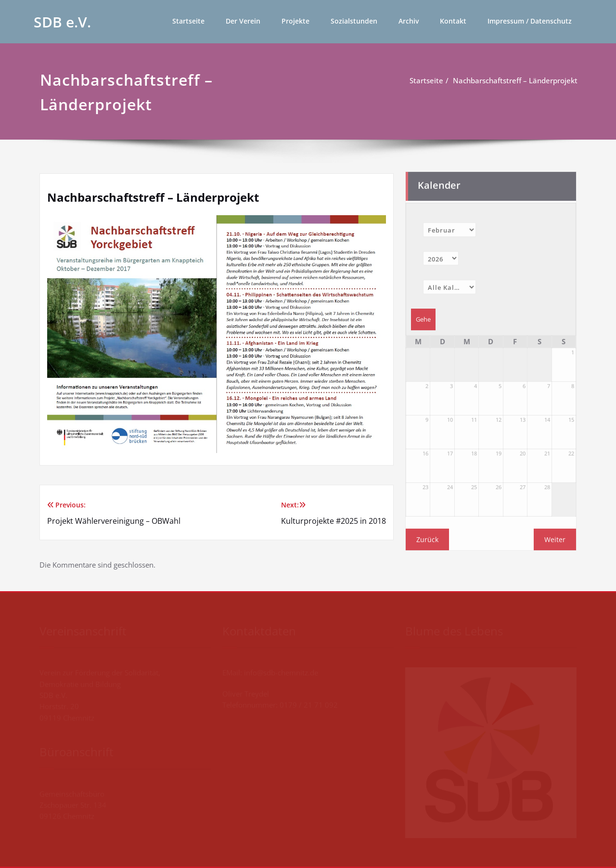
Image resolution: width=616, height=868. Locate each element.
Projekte (295, 21)
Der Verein (243, 21)
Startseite (188, 21)
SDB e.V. (62, 22)
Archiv (409, 21)
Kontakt (453, 21)
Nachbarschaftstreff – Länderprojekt (517, 80)
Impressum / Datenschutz (530, 21)
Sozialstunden (354, 21)
